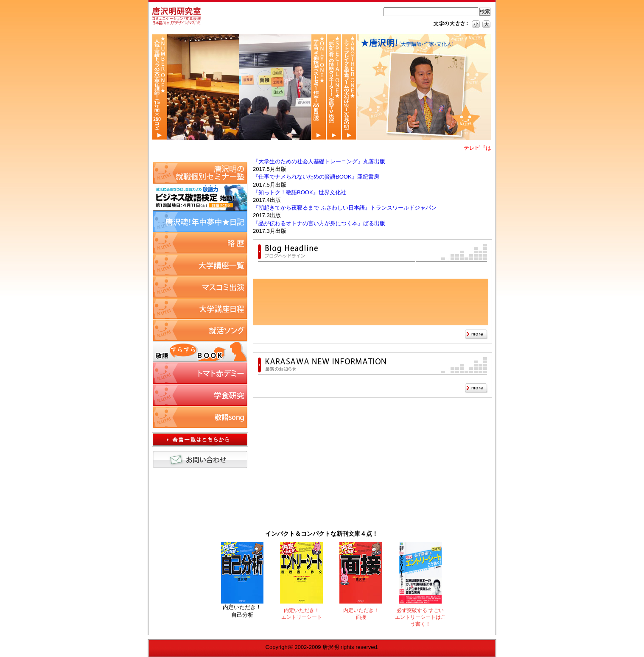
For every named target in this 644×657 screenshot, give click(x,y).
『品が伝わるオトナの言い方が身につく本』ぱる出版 (319, 223)
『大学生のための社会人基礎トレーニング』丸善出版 (319, 161)
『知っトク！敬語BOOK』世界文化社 (300, 192)
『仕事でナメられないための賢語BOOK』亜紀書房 (316, 177)
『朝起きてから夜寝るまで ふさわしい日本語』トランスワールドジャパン (345, 208)
